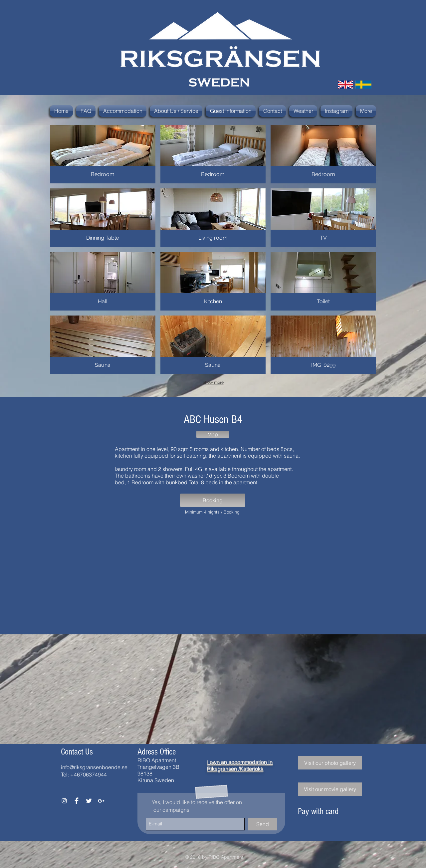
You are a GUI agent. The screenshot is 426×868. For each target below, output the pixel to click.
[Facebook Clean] (77, 801)
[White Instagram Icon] (64, 801)
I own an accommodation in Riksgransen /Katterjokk (240, 765)
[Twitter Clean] (89, 801)
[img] (305, 830)
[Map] (213, 434)
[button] (103, 154)
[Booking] (213, 500)
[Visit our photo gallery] (330, 763)
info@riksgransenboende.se (94, 767)
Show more (213, 382)
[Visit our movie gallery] (330, 789)
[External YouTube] (213, 573)
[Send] (263, 824)
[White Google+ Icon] (101, 801)
